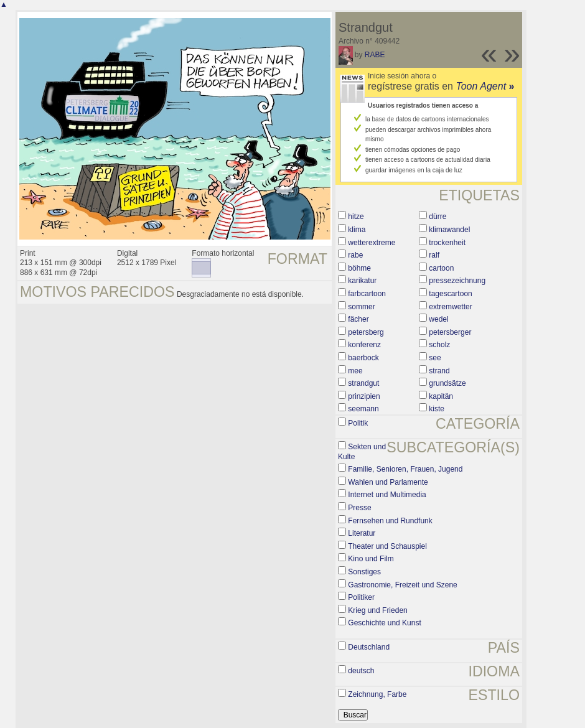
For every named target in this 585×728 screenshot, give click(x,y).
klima (357, 230)
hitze (356, 217)
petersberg (366, 332)
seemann (363, 409)
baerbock (363, 358)
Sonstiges (364, 572)
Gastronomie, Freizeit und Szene (402, 585)
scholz (439, 345)
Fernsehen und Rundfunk (390, 521)
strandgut (363, 383)
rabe (355, 255)
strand (439, 371)
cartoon (441, 268)
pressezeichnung (457, 281)
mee (355, 371)
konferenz (364, 345)
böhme (359, 268)
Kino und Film (371, 559)
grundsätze (447, 383)
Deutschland (369, 647)
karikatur (362, 281)
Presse (359, 508)
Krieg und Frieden (377, 610)
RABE (375, 55)
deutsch (361, 671)
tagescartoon (450, 294)
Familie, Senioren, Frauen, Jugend (405, 469)
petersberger (450, 332)
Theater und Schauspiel (387, 546)
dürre (438, 217)
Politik (358, 423)
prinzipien (364, 396)
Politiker (361, 597)
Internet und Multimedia (387, 495)
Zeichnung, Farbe (377, 694)
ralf (434, 255)
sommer (361, 307)
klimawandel (449, 230)
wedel (438, 319)
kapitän (441, 396)
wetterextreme (372, 243)
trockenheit (447, 243)
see (435, 358)
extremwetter (450, 307)
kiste (437, 409)
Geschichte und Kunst (384, 623)
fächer (358, 319)
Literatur (362, 533)
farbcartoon (367, 294)
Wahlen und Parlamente (388, 482)
